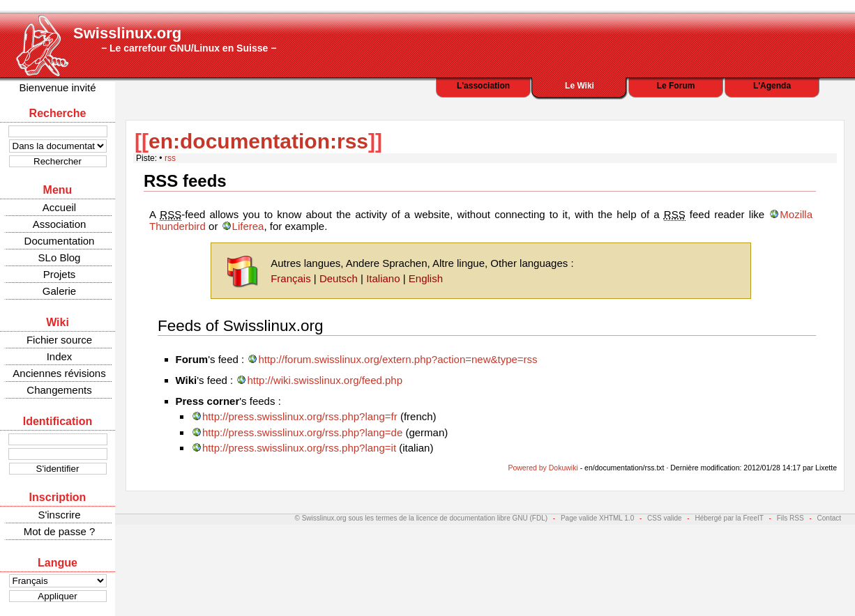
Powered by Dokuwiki (543, 468)
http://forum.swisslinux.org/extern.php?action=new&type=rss (398, 359)
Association (60, 224)
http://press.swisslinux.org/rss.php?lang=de (302, 432)
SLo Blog (60, 257)
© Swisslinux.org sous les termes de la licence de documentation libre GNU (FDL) (422, 518)
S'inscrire (59, 515)
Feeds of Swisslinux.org (241, 326)
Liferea (248, 226)
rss (170, 158)
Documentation (60, 241)
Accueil (59, 207)
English (426, 278)
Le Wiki (580, 86)
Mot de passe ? (60, 531)
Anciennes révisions (59, 373)
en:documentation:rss (258, 141)
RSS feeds (185, 181)
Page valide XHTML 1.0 (597, 518)
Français (291, 278)
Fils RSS (790, 518)
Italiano (383, 278)
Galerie (59, 291)
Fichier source (59, 340)
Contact (829, 518)
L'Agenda (772, 86)
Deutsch (339, 278)
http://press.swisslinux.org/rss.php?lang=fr (300, 416)
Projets (60, 274)
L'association (483, 86)
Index (60, 356)
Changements (59, 390)
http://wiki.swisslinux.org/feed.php (325, 380)
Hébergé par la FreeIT (729, 518)
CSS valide (664, 518)
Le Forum (676, 86)
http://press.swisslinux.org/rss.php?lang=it (299, 448)
